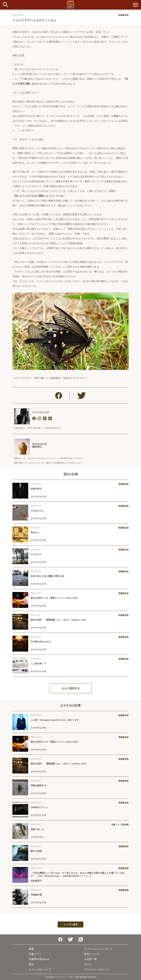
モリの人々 (36, 554)
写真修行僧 (36, 895)
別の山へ (35, 532)
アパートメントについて (98, 949)
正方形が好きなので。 (42, 642)
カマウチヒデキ (41, 412)
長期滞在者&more (39, 959)
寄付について (92, 954)
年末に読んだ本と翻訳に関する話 (47, 576)
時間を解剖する (38, 785)
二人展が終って (38, 664)
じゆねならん (37, 511)
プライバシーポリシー (97, 969)
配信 (31, 964)
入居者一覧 (90, 959)
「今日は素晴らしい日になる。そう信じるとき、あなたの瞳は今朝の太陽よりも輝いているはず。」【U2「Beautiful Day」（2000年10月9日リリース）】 (78, 874)
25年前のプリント (40, 807)
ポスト (88, 964)
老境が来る (36, 489)
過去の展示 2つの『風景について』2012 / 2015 (54, 598)
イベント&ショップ (40, 969)
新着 (31, 949)
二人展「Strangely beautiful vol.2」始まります (55, 720)
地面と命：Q (37, 829)
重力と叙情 (36, 851)
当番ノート (35, 954)
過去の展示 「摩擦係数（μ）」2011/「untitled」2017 (58, 620)
